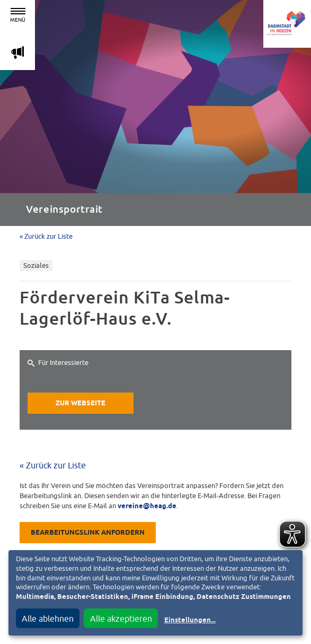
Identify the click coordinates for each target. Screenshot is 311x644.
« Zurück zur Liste (46, 236)
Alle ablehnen (48, 619)
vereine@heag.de (147, 506)
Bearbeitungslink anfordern (88, 533)
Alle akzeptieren (121, 619)
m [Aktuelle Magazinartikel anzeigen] (17, 52)
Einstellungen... (190, 620)
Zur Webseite (81, 403)
